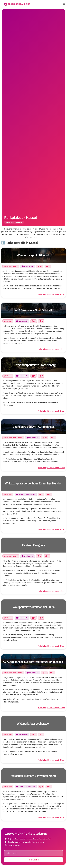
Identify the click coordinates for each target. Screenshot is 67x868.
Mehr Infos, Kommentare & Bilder (51, 294)
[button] (64, 4)
